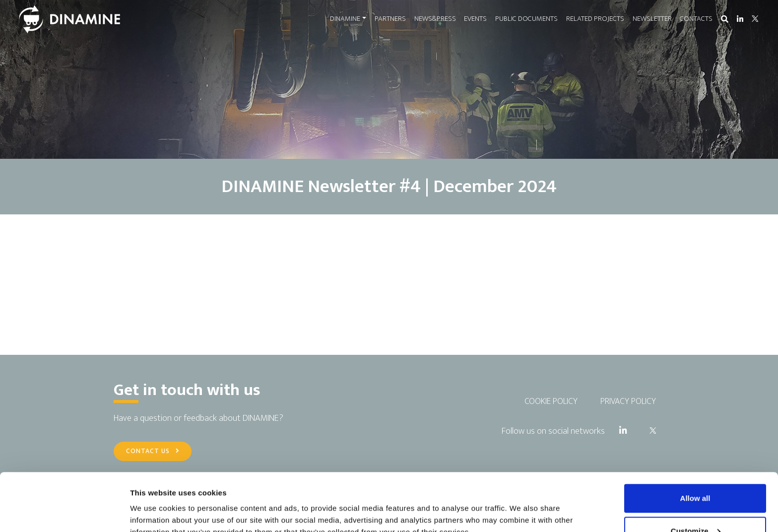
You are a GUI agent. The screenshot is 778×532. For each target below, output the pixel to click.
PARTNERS (390, 19)
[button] (725, 20)
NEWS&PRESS (435, 19)
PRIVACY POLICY (628, 401)
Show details (153, 501)
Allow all (695, 440)
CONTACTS (696, 19)
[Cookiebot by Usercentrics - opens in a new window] (64, 513)
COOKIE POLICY (551, 401)
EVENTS (475, 19)
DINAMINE (345, 19)
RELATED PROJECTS (595, 19)
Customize (696, 473)
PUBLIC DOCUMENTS (526, 19)
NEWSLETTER (652, 19)
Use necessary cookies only (695, 505)
